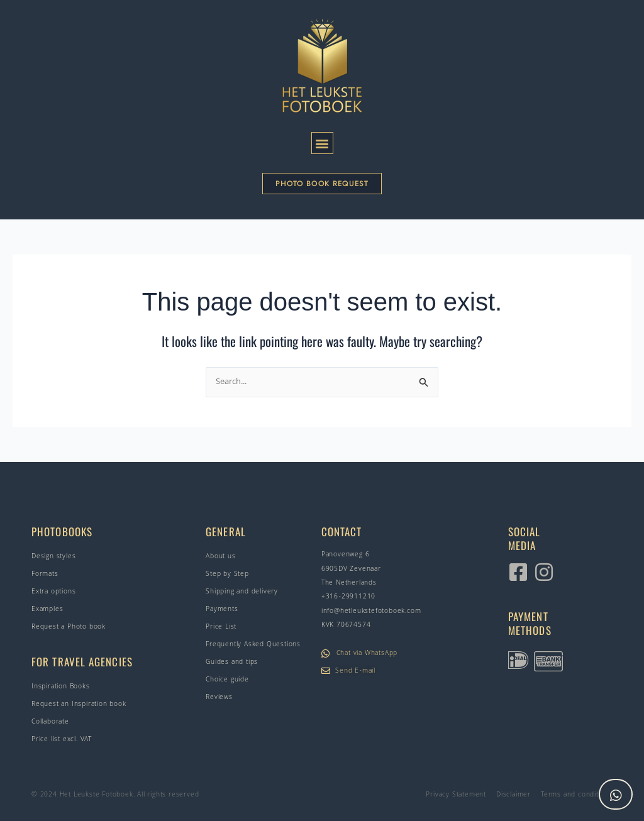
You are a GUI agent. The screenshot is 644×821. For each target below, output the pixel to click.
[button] (322, 143)
